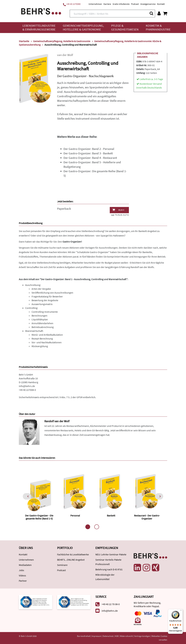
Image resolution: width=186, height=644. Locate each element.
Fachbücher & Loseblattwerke (73, 554)
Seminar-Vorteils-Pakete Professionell (108, 562)
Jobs (21, 570)
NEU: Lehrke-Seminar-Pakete (111, 554)
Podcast (135, 4)
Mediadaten (25, 565)
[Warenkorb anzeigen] (165, 13)
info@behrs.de (27, 386)
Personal (75, 515)
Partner (23, 581)
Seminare (62, 565)
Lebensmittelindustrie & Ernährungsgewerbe (39, 28)
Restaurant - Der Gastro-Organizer (147, 517)
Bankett (111, 515)
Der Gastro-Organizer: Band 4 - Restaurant (90, 158)
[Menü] (181, 611)
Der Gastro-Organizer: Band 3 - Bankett (88, 153)
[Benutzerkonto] (159, 13)
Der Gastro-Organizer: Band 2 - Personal (89, 149)
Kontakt (161, 4)
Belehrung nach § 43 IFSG (109, 569)
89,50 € (118, 210)
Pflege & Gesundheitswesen (125, 28)
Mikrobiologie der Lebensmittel (105, 577)
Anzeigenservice (148, 4)
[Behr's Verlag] (41, 11)
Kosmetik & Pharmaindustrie (158, 28)
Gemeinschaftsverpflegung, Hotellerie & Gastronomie (83, 28)
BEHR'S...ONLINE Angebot (71, 560)
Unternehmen (95, 4)
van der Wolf (65, 55)
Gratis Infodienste (121, 4)
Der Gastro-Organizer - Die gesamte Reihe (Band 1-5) (39, 517)
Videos (22, 575)
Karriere (107, 4)
